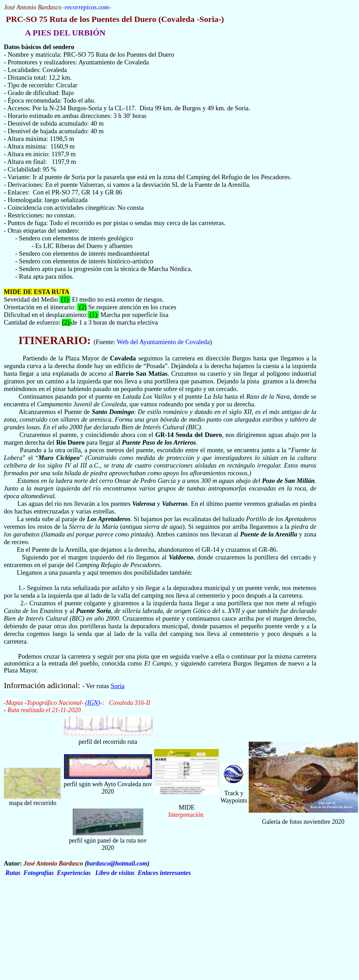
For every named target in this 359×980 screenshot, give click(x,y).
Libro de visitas (115, 873)
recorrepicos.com (87, 7)
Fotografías (39, 873)
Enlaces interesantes (164, 873)
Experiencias (74, 873)
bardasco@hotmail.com (117, 863)
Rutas (13, 873)
